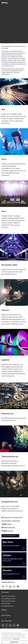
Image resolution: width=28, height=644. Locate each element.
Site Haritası (6, 616)
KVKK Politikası (6, 604)
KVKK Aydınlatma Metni (8, 601)
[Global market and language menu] (12, 3)
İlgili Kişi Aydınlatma (7, 606)
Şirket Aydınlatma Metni (8, 596)
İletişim (4, 610)
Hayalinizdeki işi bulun (10, 536)
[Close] (26, 632)
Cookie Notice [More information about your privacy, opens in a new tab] (16, 640)
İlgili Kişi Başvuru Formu (8, 599)
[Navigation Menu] (25, 3)
